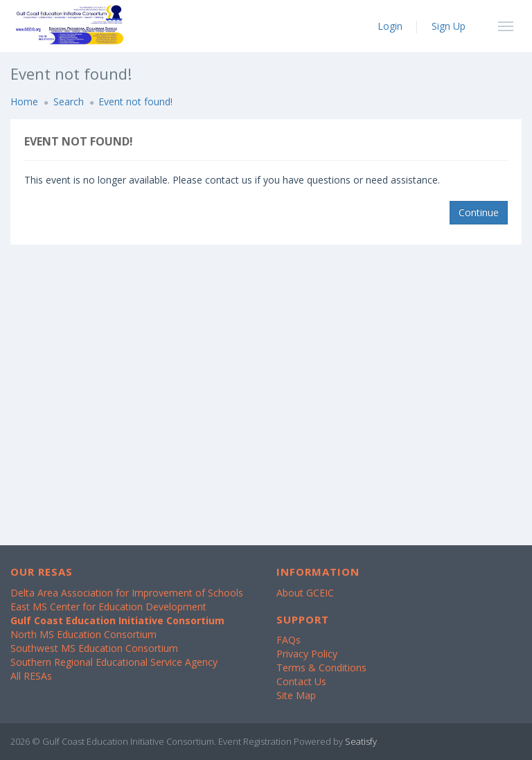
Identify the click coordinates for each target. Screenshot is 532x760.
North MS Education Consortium (83, 634)
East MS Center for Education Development (108, 607)
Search (69, 101)
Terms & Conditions (321, 668)
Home (24, 101)
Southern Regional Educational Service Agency (114, 662)
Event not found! (135, 101)
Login (390, 26)
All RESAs (31, 676)
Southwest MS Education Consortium (94, 648)
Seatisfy (361, 741)
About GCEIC (305, 593)
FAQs (289, 640)
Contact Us (301, 681)
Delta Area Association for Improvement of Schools (127, 593)
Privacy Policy (307, 654)
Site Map (296, 695)
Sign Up (449, 26)
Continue (479, 212)
